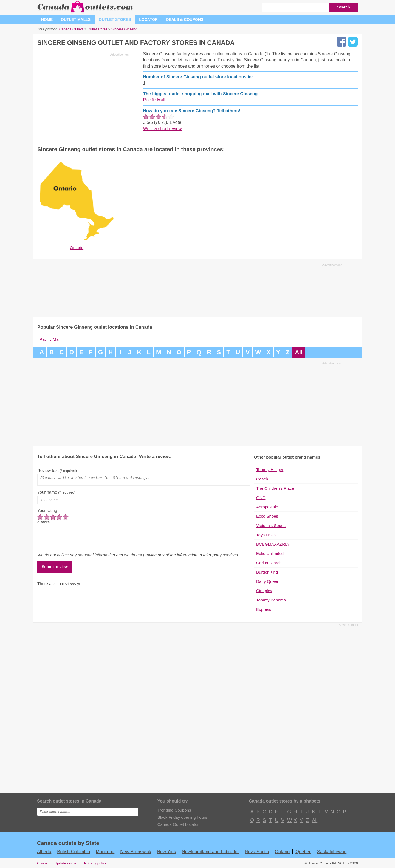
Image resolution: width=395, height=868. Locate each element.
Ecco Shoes (267, 516)
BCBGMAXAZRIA (273, 544)
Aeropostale (267, 507)
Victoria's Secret (271, 525)
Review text (57, 470)
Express (264, 609)
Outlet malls (76, 19)
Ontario (282, 852)
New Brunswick (136, 852)
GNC (261, 498)
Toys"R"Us (266, 535)
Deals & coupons (185, 19)
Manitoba (105, 852)
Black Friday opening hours (182, 817)
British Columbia (74, 852)
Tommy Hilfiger (270, 470)
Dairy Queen (268, 581)
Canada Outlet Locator (178, 824)
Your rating (47, 512)
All (299, 352)
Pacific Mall (154, 100)
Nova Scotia (257, 852)
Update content (67, 863)
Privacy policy (96, 863)
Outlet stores (115, 19)
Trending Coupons (174, 810)
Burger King (267, 572)
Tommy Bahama (271, 600)
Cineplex (264, 591)
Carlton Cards (269, 563)
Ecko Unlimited (270, 553)
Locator (148, 19)
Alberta (44, 852)
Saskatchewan (332, 852)
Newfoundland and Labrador (210, 852)
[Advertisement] (83, 96)
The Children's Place (275, 488)
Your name (56, 494)
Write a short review (162, 129)
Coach (262, 479)
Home (47, 19)
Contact (43, 863)
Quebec (303, 852)
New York (167, 852)
